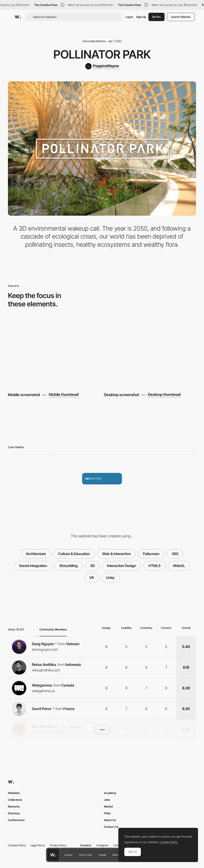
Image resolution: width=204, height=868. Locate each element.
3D (92, 566)
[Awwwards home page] (53, 855)
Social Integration (33, 566)
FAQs (107, 813)
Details (102, 855)
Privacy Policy (58, 845)
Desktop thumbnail (164, 395)
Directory (14, 813)
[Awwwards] (18, 17)
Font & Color (86, 855)
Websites (14, 793)
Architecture (36, 554)
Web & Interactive (116, 554)
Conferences (16, 820)
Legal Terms (38, 845)
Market (108, 806)
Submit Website (181, 17)
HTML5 (154, 566)
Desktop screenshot (122, 395)
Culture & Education (74, 554)
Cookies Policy (17, 845)
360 (175, 554)
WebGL (179, 566)
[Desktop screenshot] (150, 353)
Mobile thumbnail (64, 395)
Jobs (107, 800)
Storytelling (69, 566)
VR (92, 578)
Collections (15, 800)
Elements (117, 855)
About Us (110, 820)
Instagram (102, 845)
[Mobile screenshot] (54, 353)
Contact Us (111, 827)
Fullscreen (151, 554)
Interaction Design (122, 566)
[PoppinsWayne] (102, 66)
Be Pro (156, 17)
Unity (110, 578)
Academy (110, 793)
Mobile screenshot (24, 395)
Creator (68, 855)
